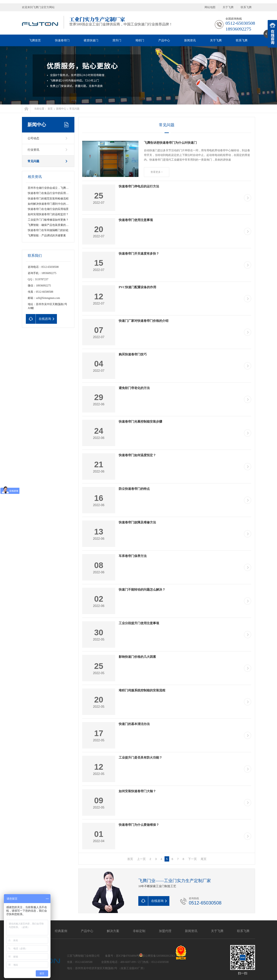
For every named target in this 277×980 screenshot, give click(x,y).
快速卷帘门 (62, 40)
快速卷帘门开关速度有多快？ (139, 254)
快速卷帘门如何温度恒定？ (137, 455)
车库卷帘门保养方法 (133, 556)
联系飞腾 (246, 7)
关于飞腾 (228, 7)
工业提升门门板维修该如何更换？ (48, 220)
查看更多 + (157, 172)
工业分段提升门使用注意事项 (139, 623)
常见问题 (74, 109)
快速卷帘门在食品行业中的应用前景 (50, 193)
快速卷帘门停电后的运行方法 (139, 186)
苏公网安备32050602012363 (159, 956)
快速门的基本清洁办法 (134, 724)
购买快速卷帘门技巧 (133, 354)
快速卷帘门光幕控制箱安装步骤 (140, 422)
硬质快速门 (91, 40)
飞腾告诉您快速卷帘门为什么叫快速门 (170, 143)
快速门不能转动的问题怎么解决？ (142, 590)
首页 (50, 109)
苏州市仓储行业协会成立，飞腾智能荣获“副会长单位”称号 (63, 188)
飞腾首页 (35, 40)
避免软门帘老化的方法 (134, 388)
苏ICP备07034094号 (128, 956)
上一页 (141, 859)
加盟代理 (165, 931)
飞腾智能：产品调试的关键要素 (47, 235)
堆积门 (140, 40)
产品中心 (164, 40)
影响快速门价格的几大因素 (137, 657)
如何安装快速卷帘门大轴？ (137, 791)
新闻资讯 (190, 40)
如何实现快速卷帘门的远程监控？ (48, 214)
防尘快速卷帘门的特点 (134, 489)
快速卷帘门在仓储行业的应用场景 (48, 209)
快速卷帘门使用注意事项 (136, 220)
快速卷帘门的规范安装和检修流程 (48, 199)
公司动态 (33, 138)
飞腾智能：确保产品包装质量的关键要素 (52, 225)
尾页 (204, 859)
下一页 (192, 859)
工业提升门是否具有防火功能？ (140, 758)
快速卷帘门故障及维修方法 (137, 522)
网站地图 (210, 7)
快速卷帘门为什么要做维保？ (139, 825)
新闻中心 (61, 109)
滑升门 (117, 40)
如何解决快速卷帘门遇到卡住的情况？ (51, 204)
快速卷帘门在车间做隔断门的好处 (48, 230)
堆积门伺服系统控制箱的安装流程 (142, 690)
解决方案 (113, 931)
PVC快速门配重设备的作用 (137, 287)
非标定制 (139, 931)
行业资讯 (33, 150)
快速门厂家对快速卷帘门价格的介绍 (144, 321)
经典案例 (61, 931)
